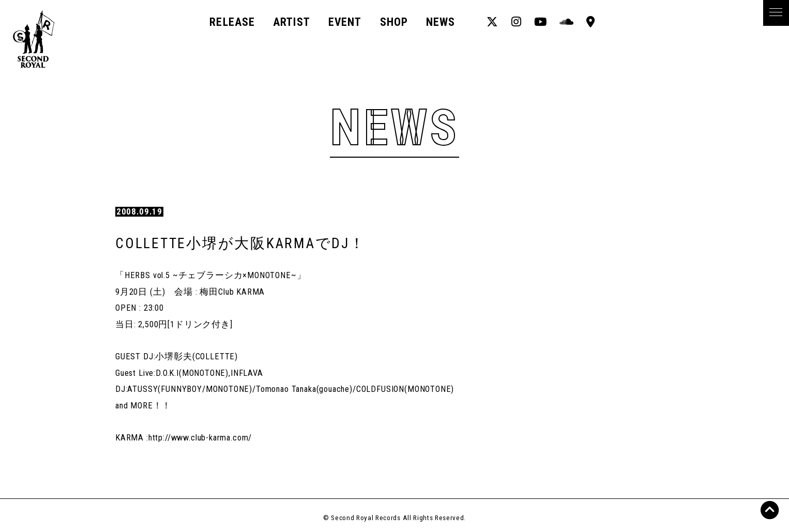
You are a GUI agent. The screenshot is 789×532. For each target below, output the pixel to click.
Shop (394, 22)
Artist (292, 22)
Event (345, 22)
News (441, 22)
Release (232, 22)
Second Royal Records (42, 39)
